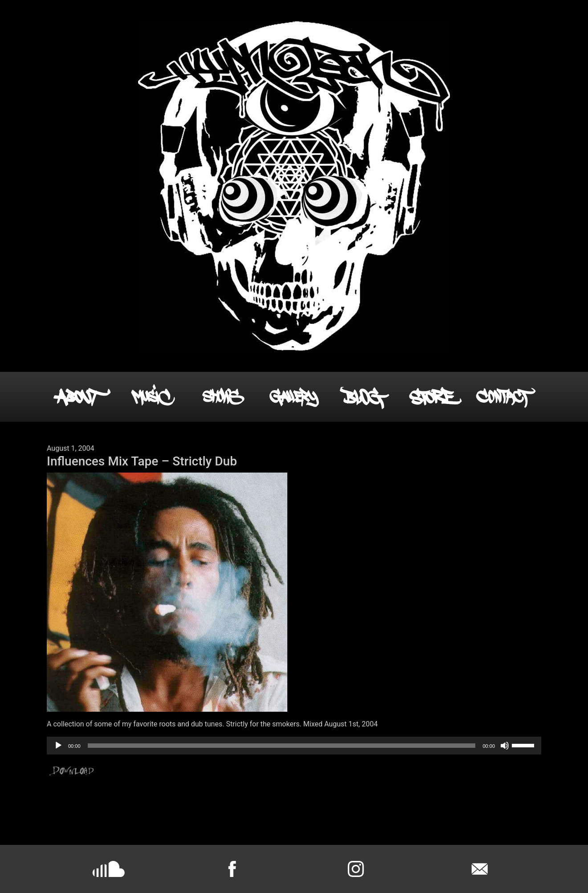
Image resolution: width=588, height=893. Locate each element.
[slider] (282, 746)
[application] (294, 746)
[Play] (58, 746)
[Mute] (505, 746)
